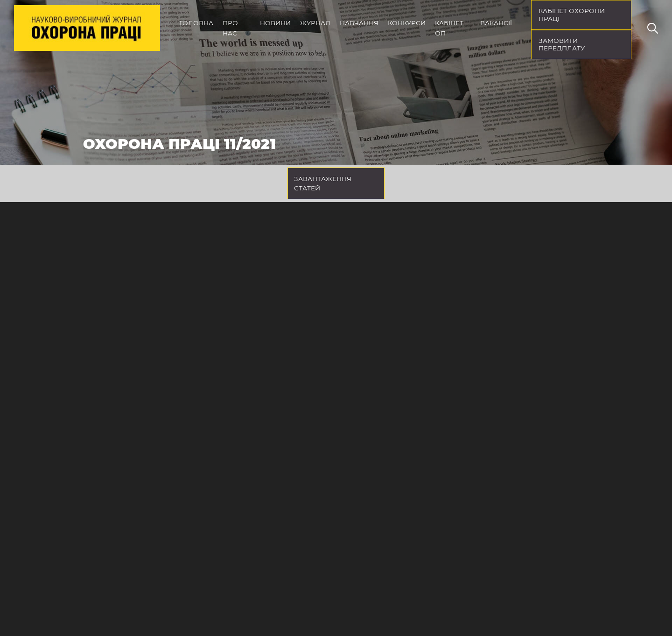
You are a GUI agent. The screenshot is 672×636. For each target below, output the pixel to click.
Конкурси (407, 23)
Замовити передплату (562, 45)
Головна (196, 23)
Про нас (230, 28)
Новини (275, 23)
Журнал (315, 23)
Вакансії (496, 23)
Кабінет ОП (449, 28)
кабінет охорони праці (572, 15)
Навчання (359, 23)
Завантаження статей (323, 183)
